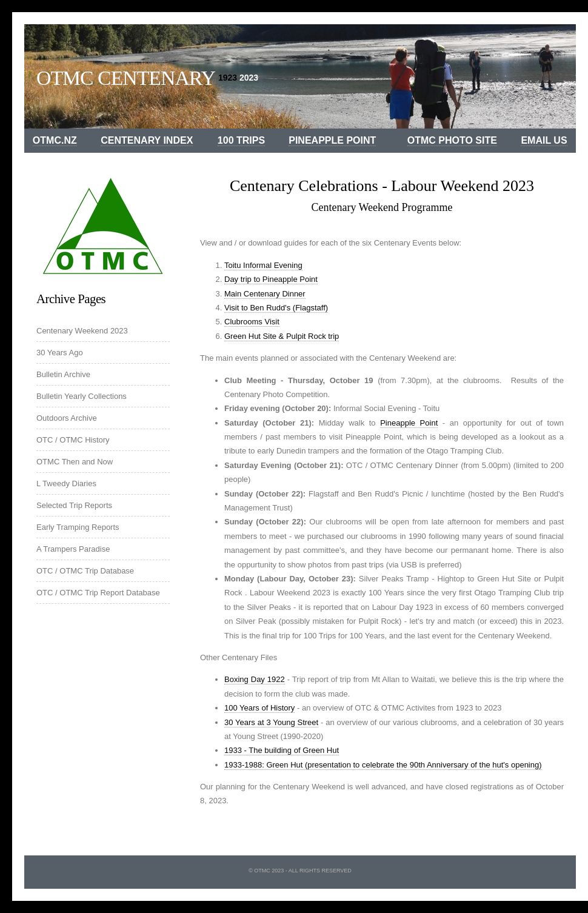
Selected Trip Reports (74, 505)
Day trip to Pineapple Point (271, 279)
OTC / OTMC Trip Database (85, 571)
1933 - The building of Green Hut (282, 750)
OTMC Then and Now (75, 462)
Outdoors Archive (67, 418)
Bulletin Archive (63, 374)
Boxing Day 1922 (255, 679)
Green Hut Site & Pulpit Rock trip (282, 336)
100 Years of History (259, 708)
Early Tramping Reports (78, 527)
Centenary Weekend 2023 (82, 331)
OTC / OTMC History (73, 440)
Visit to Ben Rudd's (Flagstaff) (276, 308)
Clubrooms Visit (252, 322)
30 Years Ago (60, 353)
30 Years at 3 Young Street (271, 722)
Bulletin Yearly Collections (82, 396)
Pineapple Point (409, 423)
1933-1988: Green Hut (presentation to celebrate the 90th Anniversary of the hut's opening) (383, 765)
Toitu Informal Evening (263, 265)
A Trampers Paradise (73, 549)
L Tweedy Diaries (66, 483)
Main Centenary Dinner (265, 294)
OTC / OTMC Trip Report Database (98, 593)
